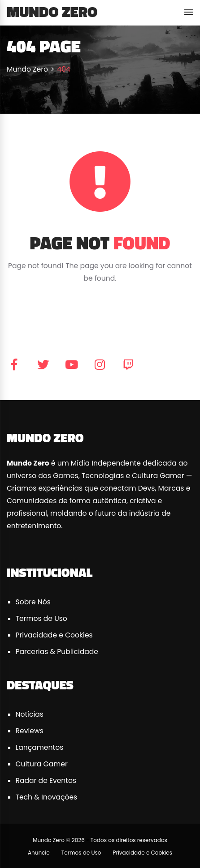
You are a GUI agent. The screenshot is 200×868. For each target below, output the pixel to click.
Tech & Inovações (47, 797)
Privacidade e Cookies (54, 635)
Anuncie (39, 853)
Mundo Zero (52, 12)
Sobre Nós (33, 602)
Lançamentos (40, 747)
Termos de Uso (41, 618)
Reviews (30, 731)
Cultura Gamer (42, 764)
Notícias (30, 714)
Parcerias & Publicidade (57, 652)
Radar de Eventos (46, 780)
